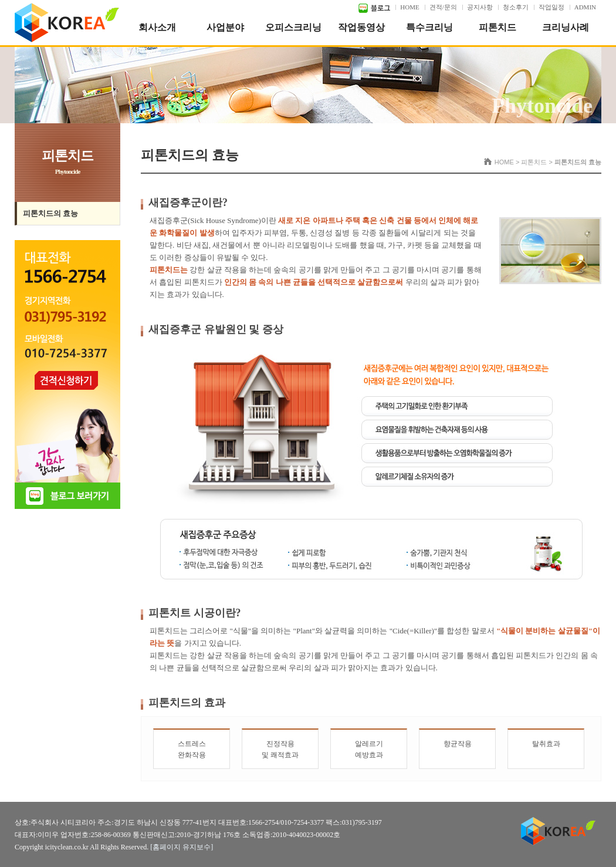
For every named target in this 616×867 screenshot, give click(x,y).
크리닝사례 (566, 27)
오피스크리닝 (293, 27)
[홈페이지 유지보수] (182, 847)
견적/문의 (443, 7)
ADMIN (585, 7)
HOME (409, 7)
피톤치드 (497, 27)
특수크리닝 (429, 27)
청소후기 (516, 7)
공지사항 (480, 7)
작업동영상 (361, 27)
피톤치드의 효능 (50, 213)
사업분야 (225, 27)
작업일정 (551, 7)
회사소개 (157, 27)
